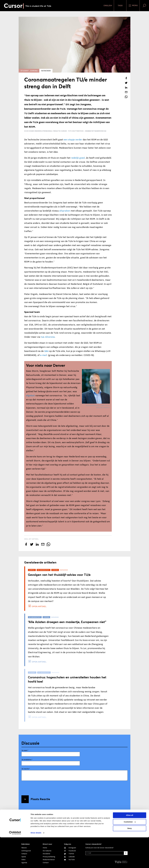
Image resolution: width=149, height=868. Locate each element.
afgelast (30, 396)
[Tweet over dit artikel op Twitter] (126, 83)
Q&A (47, 351)
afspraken (65, 211)
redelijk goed (78, 158)
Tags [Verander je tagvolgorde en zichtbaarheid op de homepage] (120, 6)
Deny (130, 859)
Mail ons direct (29, 836)
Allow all (130, 846)
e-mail (43, 355)
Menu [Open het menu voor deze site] (133, 6)
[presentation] (39, 787)
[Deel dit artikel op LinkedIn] (126, 87)
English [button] (108, 6)
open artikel (39, 606)
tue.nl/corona (48, 337)
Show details (36, 863)
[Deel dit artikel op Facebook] (126, 78)
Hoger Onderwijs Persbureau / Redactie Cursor (48, 131)
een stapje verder (73, 140)
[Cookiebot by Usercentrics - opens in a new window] (15, 863)
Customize (130, 852)
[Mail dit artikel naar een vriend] (126, 92)
